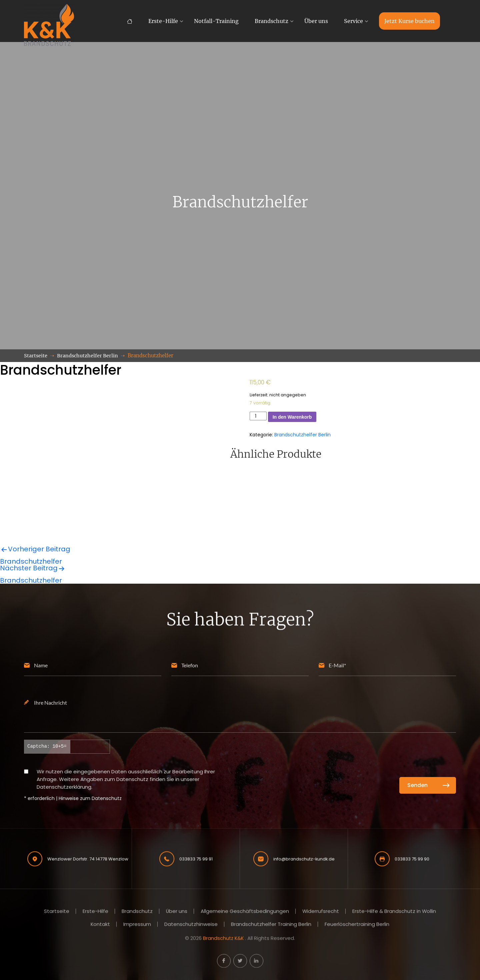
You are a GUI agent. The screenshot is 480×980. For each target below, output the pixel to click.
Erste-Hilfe (163, 21)
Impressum (137, 925)
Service (353, 21)
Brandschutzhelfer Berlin (302, 435)
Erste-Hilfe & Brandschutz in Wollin (395, 912)
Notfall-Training (216, 21)
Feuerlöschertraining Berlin (357, 925)
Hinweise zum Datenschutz (90, 798)
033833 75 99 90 (412, 858)
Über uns (316, 21)
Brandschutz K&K (223, 938)
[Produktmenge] (258, 416)
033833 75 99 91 (196, 858)
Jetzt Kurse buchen (409, 21)
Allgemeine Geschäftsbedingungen (245, 912)
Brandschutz (271, 21)
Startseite (56, 912)
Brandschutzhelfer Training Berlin (271, 925)
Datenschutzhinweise (191, 925)
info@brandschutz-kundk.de (304, 858)
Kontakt (100, 925)
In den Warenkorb (292, 417)
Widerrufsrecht (321, 912)
